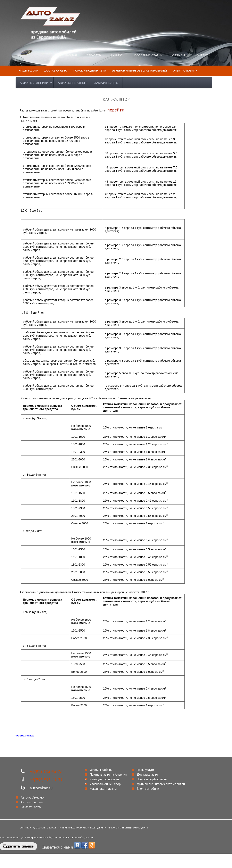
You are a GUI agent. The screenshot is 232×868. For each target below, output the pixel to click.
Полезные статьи (148, 55)
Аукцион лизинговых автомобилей (161, 784)
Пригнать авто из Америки (108, 774)
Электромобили (148, 788)
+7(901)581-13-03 (46, 780)
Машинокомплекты (103, 788)
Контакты (202, 55)
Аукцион (118, 55)
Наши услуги (145, 770)
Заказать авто (106, 83)
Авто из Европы (71, 83)
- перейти (115, 110)
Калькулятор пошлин (104, 779)
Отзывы (179, 55)
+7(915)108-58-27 (46, 771)
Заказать (94, 55)
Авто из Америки (34, 83)
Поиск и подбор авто (152, 779)
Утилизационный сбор (105, 784)
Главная (70, 55)
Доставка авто (147, 774)
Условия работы (101, 770)
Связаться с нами (57, 847)
